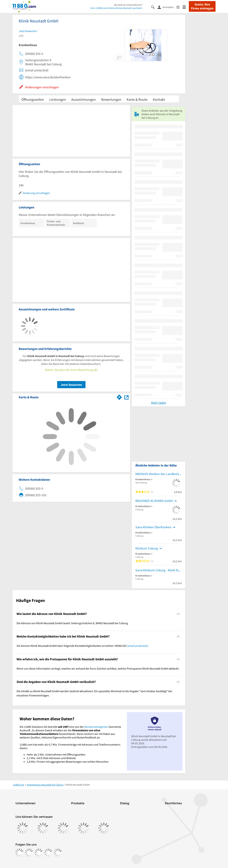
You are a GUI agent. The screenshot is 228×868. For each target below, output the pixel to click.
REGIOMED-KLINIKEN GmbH (154, 501)
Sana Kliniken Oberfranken (153, 527)
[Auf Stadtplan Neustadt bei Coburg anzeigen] (126, 397)
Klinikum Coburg (147, 548)
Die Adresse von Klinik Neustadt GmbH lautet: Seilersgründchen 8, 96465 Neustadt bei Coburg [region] (72, 623)
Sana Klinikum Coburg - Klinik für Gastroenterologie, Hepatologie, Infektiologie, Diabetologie (159, 570)
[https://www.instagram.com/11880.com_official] (29, 853)
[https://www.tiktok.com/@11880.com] (39, 853)
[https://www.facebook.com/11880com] (19, 853)
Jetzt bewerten (71, 385)
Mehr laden (159, 403)
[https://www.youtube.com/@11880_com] (58, 853)
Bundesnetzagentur (96, 727)
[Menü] (186, 7)
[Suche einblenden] (154, 7)
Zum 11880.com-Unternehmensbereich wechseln (116, 8)
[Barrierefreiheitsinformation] (179, 7)
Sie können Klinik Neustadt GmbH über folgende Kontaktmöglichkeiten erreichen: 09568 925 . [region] (83, 646)
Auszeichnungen (84, 99)
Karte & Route (137, 99)
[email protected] (138, 646)
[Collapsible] (178, 614)
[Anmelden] (167, 7)
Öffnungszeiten (33, 99)
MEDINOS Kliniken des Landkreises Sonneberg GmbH (159, 474)
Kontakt (159, 99)
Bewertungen (111, 99)
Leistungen (58, 99)
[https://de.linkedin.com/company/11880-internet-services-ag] (48, 853)
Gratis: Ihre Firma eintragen (202, 6)
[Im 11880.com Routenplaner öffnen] (119, 397)
